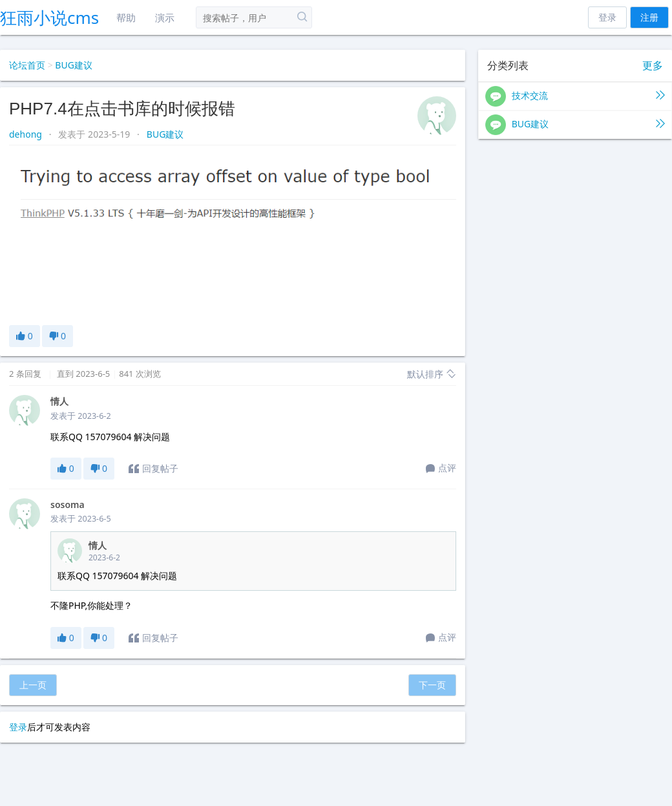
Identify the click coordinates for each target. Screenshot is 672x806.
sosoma (68, 504)
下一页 (432, 685)
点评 (441, 469)
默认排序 (432, 374)
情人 (59, 401)
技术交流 (575, 96)
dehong (27, 134)
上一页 (33, 685)
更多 (653, 66)
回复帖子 (153, 469)
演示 (165, 17)
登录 (607, 17)
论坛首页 (27, 65)
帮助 (126, 17)
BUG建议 (74, 65)
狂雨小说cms (49, 17)
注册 (649, 17)
